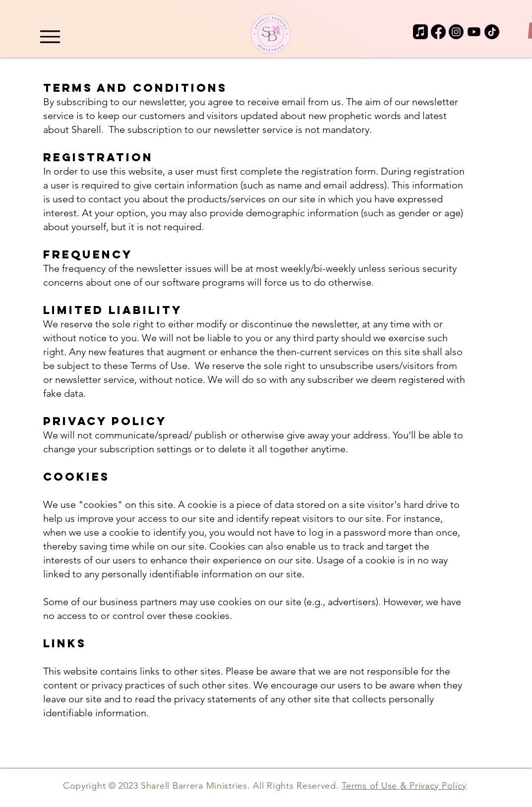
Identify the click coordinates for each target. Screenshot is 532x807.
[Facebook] (438, 32)
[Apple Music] (420, 32)
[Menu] (50, 36)
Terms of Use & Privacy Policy (404, 786)
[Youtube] (474, 32)
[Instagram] (456, 32)
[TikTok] (492, 32)
